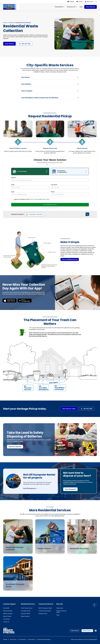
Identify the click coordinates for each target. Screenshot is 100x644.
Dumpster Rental (25, 614)
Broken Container (8, 614)
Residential (11, 23)
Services (5, 23)
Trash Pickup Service (27, 608)
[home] (11, 7)
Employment (60, 608)
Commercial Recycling (45, 611)
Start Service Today (69, 409)
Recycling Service (26, 611)
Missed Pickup (7, 616)
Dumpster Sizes (43, 614)
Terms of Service (34, 199)
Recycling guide (70, 489)
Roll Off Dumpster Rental (45, 608)
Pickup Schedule (8, 611)
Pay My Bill (6, 608)
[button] (60, 7)
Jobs (81, 7)
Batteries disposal (15, 447)
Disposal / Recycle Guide (61, 612)
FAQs (58, 615)
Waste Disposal (25, 616)
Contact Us (6, 622)
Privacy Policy (46, 199)
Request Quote (87, 631)
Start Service (91, 7)
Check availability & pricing (70, 259)
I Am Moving (6, 619)
